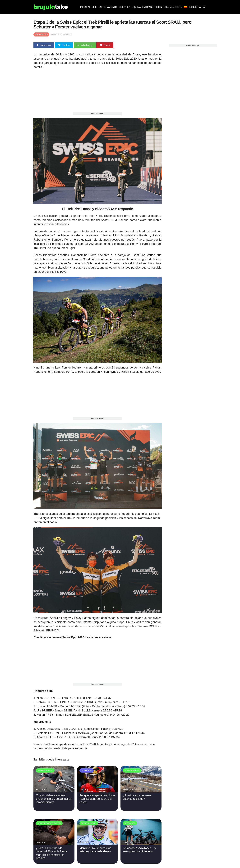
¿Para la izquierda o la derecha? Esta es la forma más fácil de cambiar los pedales (51, 851)
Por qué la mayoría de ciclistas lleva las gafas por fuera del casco (97, 796)
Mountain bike (88, 7)
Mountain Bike (41, 34)
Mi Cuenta (195, 7)
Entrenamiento (108, 7)
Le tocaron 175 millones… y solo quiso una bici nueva (139, 848)
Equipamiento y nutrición (147, 7)
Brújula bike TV (173, 7)
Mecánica (124, 7)
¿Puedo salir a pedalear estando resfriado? (137, 795)
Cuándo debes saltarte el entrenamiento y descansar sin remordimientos (54, 796)
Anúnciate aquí (97, 114)
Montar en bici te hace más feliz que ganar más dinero (95, 848)
